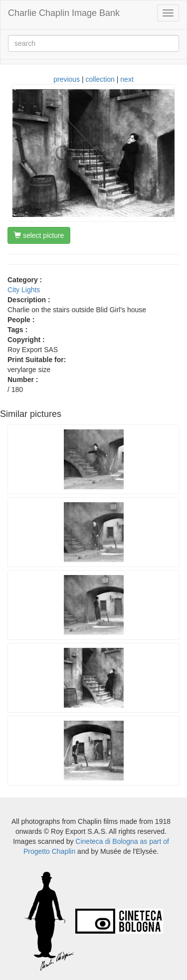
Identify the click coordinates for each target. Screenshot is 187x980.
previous (67, 79)
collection (100, 79)
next (127, 79)
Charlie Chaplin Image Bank (64, 13)
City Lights (24, 290)
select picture (39, 235)
